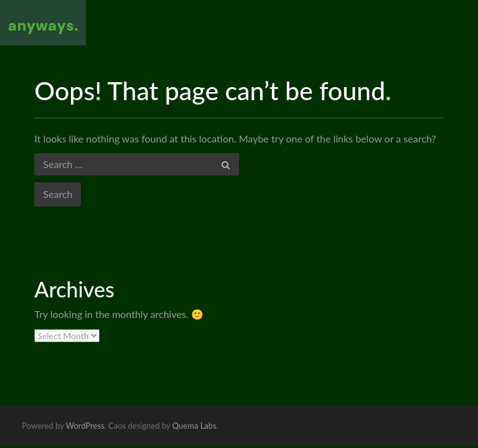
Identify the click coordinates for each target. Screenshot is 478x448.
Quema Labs (194, 426)
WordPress (85, 426)
